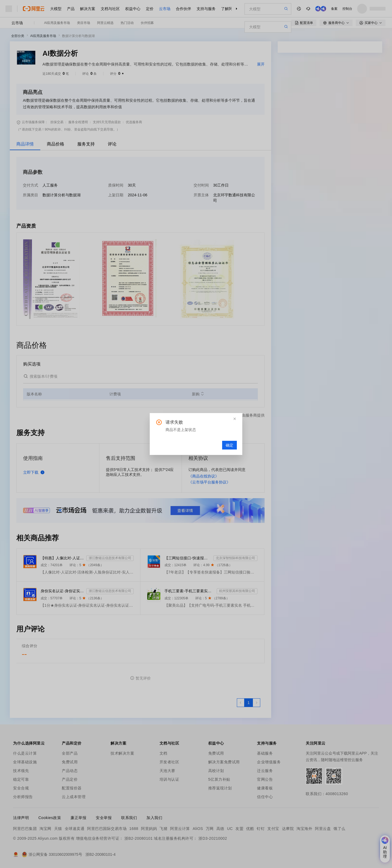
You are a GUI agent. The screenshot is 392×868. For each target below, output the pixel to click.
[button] (235, 419)
